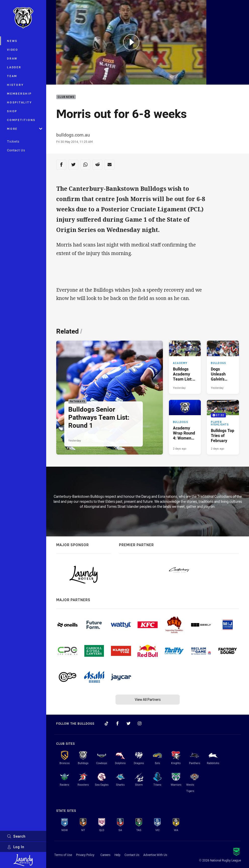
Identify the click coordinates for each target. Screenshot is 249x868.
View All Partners (148, 699)
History (15, 85)
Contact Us (16, 150)
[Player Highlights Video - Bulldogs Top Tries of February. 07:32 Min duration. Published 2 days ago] (223, 427)
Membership (19, 94)
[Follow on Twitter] (129, 723)
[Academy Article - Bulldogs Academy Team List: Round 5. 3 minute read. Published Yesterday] (185, 367)
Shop (12, 111)
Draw (12, 58)
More (25, 129)
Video (13, 50)
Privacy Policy (85, 855)
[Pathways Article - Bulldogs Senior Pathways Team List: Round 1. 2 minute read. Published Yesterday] (110, 398)
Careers (105, 855)
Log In (16, 847)
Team (12, 76)
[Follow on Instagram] (140, 723)
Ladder (14, 67)
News (12, 41)
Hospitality (19, 102)
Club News (66, 97)
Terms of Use (63, 855)
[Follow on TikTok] (106, 723)
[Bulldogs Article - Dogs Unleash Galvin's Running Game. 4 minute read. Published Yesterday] (223, 367)
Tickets (13, 141)
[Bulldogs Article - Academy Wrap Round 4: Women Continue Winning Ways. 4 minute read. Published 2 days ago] (185, 427)
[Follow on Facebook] (117, 723)
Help (117, 855)
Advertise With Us (155, 855)
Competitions (21, 120)
